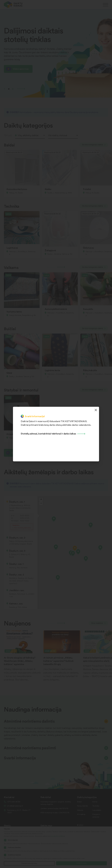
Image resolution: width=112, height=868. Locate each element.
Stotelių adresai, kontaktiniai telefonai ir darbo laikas (48, 433)
